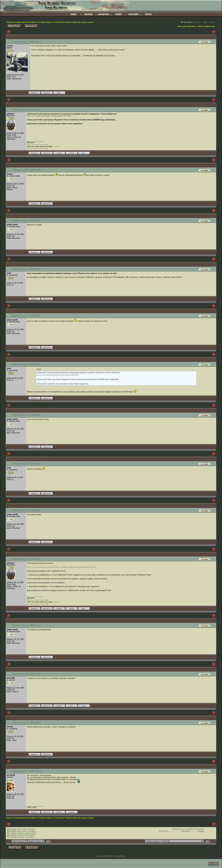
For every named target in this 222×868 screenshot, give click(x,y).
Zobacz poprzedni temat (186, 26)
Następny (212, 22)
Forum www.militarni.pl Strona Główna (22, 22)
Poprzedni (196, 22)
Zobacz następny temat (206, 26)
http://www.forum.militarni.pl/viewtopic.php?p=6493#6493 (49, 116)
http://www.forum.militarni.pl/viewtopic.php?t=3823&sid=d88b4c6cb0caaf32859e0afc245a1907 (61, 567)
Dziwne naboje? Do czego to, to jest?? (80, 22)
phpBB (106, 856)
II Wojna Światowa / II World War (52, 22)
